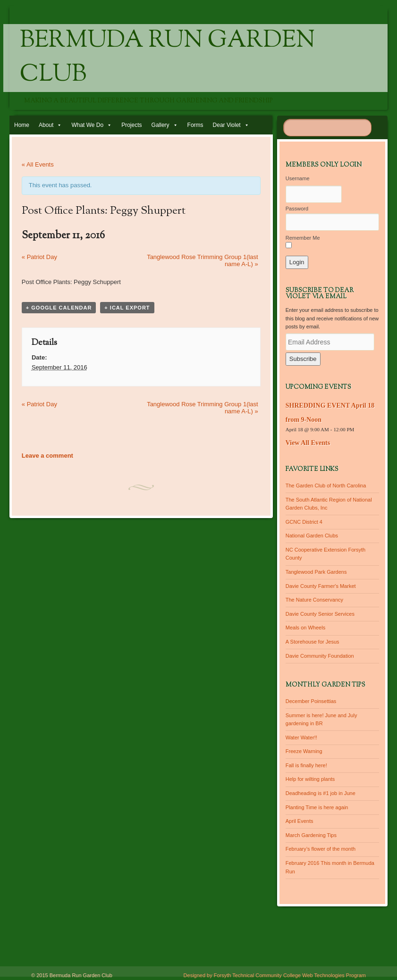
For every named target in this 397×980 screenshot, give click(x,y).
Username (298, 178)
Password (297, 209)
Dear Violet (227, 125)
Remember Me (303, 238)
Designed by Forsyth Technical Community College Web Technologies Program (275, 975)
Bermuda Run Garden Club (167, 58)
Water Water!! (301, 737)
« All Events (38, 164)
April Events (300, 821)
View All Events (308, 443)
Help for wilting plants (310, 779)
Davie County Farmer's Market (321, 586)
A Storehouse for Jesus (313, 642)
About (46, 125)
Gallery (160, 125)
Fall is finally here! (306, 765)
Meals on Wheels (305, 628)
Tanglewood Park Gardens (316, 572)
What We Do (87, 125)
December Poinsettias (311, 701)
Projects (131, 125)
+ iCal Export (127, 308)
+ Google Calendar (59, 308)
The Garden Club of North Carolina (326, 486)
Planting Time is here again (317, 807)
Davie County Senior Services (320, 614)
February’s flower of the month (321, 849)
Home (22, 125)
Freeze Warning (304, 751)
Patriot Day (39, 257)
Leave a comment (47, 456)
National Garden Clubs (312, 536)
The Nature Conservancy (314, 600)
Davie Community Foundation (320, 656)
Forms (195, 125)
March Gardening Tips (311, 835)
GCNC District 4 (304, 522)
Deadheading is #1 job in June (321, 793)
